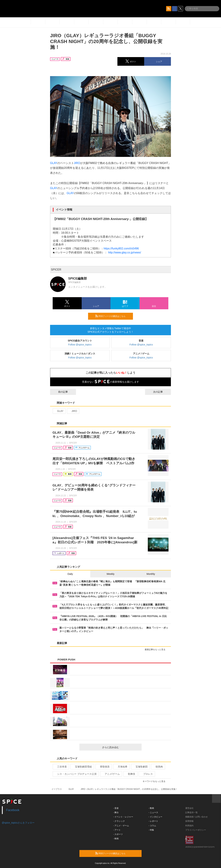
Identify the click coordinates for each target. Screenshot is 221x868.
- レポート (153, 821)
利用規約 (189, 826)
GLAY (54, 163)
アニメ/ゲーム (111, 774)
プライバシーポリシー (196, 830)
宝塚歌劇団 (140, 767)
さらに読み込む (120, 747)
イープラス (57, 789)
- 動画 (151, 808)
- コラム (152, 826)
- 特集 (151, 830)
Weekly (110, 574)
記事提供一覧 (191, 812)
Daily (70, 574)
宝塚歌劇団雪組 (82, 767)
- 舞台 (116, 812)
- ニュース (153, 812)
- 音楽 (116, 808)
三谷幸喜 (61, 767)
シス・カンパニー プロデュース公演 (75, 774)
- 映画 (116, 839)
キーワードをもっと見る (155, 781)
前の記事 (60, 392)
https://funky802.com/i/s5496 (121, 248)
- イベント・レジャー (123, 817)
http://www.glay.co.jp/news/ (125, 252)
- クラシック (119, 821)
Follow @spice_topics (80, 345)
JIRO (77, 163)
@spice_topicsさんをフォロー (18, 823)
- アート (117, 830)
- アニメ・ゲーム (121, 826)
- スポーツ (118, 834)
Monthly (151, 574)
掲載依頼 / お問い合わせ (196, 817)
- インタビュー (155, 817)
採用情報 (189, 821)
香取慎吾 (103, 767)
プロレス (146, 774)
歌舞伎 (130, 774)
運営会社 (189, 808)
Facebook (13, 810)
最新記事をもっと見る (157, 650)
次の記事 (161, 392)
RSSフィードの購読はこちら (113, 316)
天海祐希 (121, 767)
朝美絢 (158, 767)
